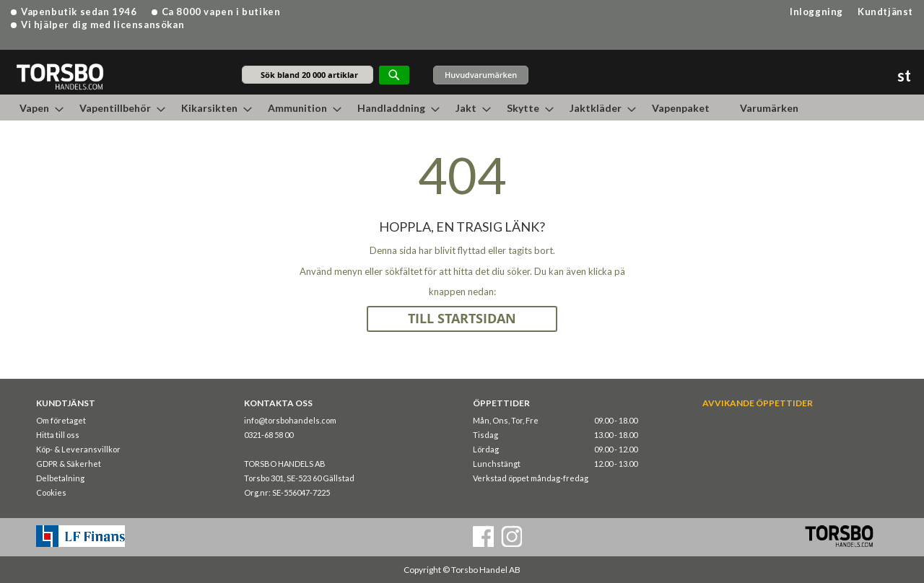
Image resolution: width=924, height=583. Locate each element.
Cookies (51, 492)
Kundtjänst (885, 12)
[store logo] (60, 76)
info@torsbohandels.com (290, 420)
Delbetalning (60, 478)
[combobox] (308, 75)
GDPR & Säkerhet (69, 464)
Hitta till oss (58, 435)
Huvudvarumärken (481, 75)
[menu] (462, 108)
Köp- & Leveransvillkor (78, 449)
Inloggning (816, 12)
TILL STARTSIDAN (462, 319)
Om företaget (61, 420)
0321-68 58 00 (269, 435)
